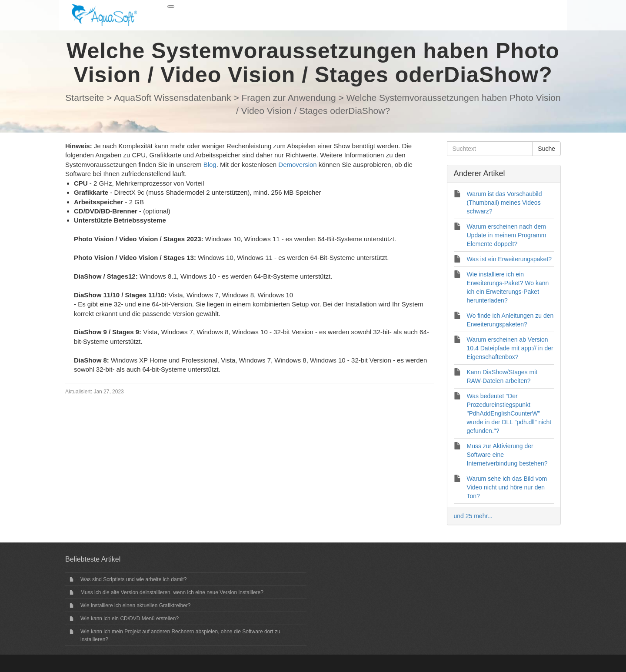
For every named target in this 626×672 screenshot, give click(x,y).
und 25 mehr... (473, 516)
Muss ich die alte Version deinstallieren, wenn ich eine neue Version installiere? (172, 592)
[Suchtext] (490, 149)
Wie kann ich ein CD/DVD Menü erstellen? (130, 619)
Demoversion (297, 165)
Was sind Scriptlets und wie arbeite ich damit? (133, 579)
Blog (210, 165)
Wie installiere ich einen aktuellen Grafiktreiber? (135, 605)
